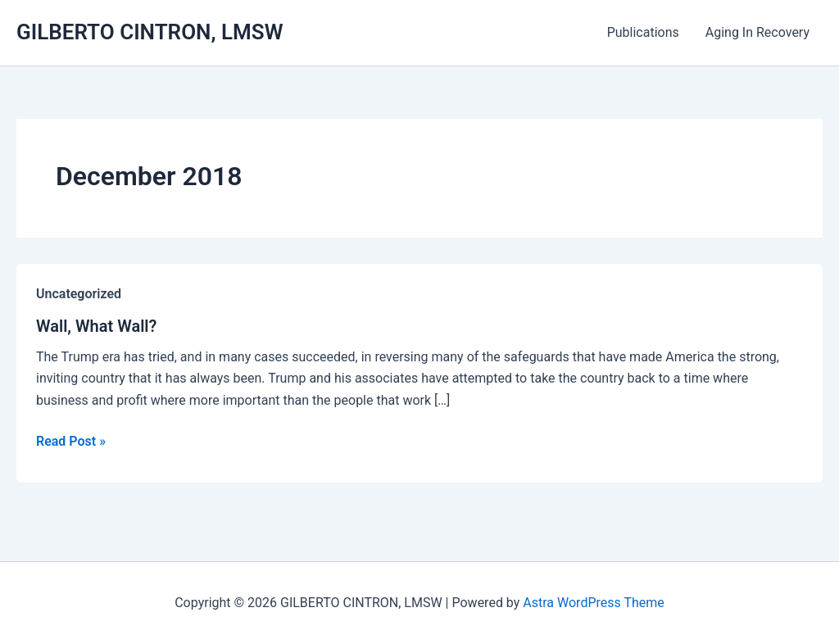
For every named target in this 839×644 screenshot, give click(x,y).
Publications (643, 32)
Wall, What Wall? (96, 326)
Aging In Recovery (757, 32)
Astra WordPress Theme (593, 603)
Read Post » (71, 442)
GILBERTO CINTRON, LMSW (150, 32)
